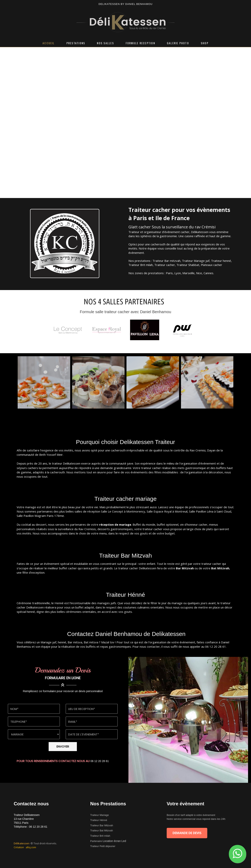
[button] (237, 854)
